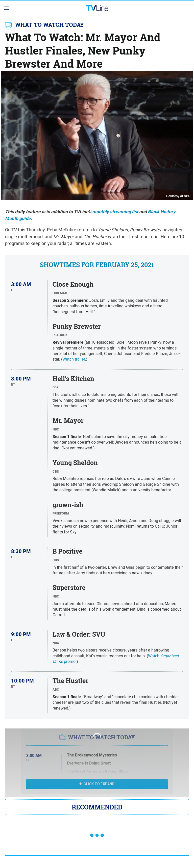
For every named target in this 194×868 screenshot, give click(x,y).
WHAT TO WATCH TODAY (50, 25)
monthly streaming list (115, 212)
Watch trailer (74, 359)
